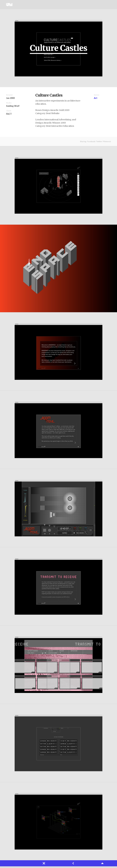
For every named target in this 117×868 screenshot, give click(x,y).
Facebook (91, 141)
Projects (89, 5)
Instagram (108, 5)
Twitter (103, 5)
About (95, 5)
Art (96, 98)
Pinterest (107, 141)
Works (84, 5)
